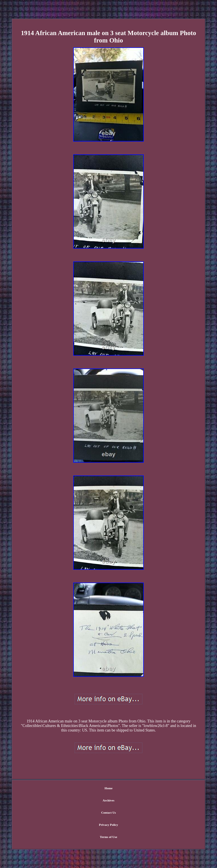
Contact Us (108, 812)
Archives (108, 800)
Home (108, 788)
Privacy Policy (108, 825)
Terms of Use (108, 837)
